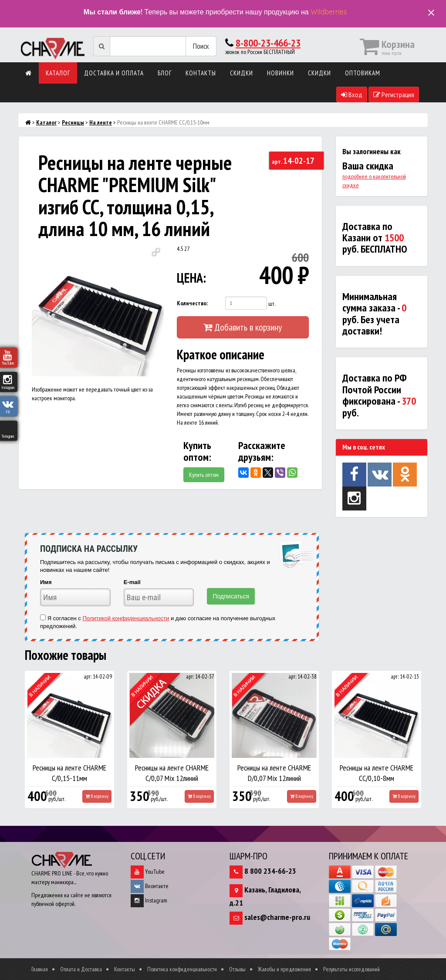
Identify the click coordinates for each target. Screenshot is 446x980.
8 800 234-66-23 (270, 871)
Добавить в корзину (243, 327)
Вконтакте (150, 886)
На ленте (101, 122)
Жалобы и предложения (284, 969)
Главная (40, 969)
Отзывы (237, 969)
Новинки (280, 73)
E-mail (132, 582)
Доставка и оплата (114, 73)
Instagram (149, 900)
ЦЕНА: (191, 278)
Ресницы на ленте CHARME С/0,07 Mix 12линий (172, 773)
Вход (352, 95)
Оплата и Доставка (81, 969)
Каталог (58, 73)
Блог (165, 73)
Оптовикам (363, 73)
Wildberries (329, 12)
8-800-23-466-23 (268, 43)
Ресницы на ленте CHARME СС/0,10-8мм (377, 773)
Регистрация (394, 95)
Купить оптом (204, 475)
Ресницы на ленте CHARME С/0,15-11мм (69, 773)
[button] (156, 252)
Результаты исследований (351, 969)
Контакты (201, 73)
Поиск (201, 46)
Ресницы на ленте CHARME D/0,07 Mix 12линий (274, 773)
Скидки (242, 73)
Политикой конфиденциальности (126, 618)
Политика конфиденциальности (182, 969)
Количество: (192, 303)
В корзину (97, 796)
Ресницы (73, 122)
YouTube (148, 872)
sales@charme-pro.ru (277, 917)
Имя (46, 582)
